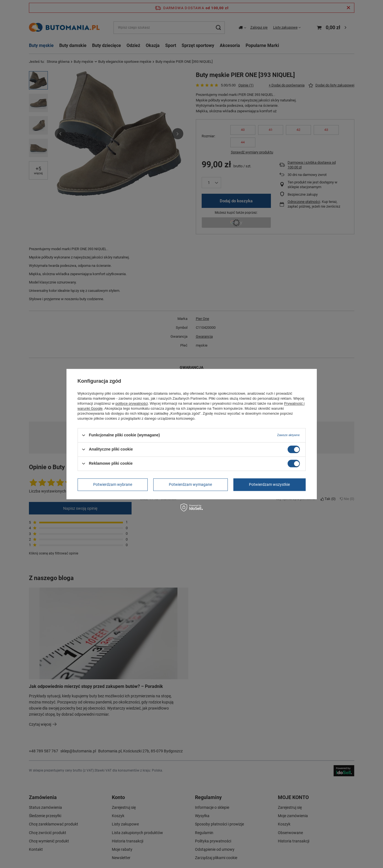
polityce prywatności (132, 403)
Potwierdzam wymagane (190, 484)
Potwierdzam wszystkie (269, 484)
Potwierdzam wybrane (113, 484)
